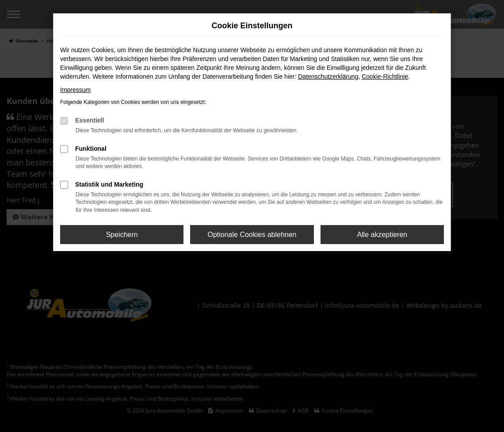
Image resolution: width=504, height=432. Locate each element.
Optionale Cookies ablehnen (252, 235)
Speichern (122, 235)
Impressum (75, 90)
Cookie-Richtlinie (385, 76)
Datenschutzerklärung (328, 76)
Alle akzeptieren (382, 235)
